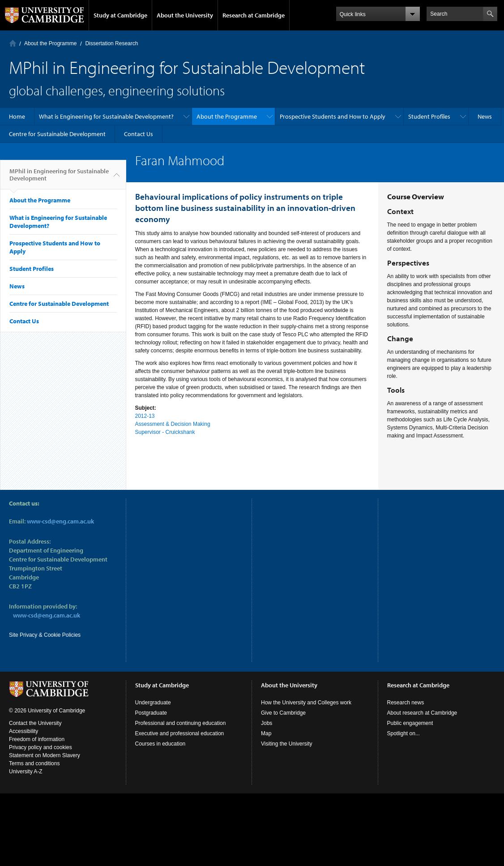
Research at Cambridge (254, 15)
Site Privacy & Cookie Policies (45, 635)
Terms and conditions (34, 763)
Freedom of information (37, 739)
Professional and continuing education (181, 723)
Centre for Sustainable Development (57, 134)
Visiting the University (287, 744)
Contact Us (139, 134)
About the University (185, 15)
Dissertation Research (111, 43)
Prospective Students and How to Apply (333, 116)
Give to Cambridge (283, 713)
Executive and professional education (180, 733)
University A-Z (26, 772)
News (485, 116)
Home (13, 43)
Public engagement (410, 723)
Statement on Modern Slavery (45, 755)
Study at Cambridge (120, 15)
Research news (406, 703)
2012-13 (145, 416)
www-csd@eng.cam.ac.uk (60, 521)
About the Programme (50, 43)
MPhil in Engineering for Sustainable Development (59, 178)
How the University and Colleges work (306, 703)
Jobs (267, 723)
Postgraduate (151, 713)
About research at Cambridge (422, 713)
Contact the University (35, 723)
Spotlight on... (404, 733)
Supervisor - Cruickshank (165, 432)
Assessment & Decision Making (173, 424)
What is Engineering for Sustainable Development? (106, 116)
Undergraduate (153, 703)
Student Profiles (429, 116)
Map (266, 733)
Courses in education (160, 744)
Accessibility (23, 731)
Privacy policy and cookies (41, 747)
